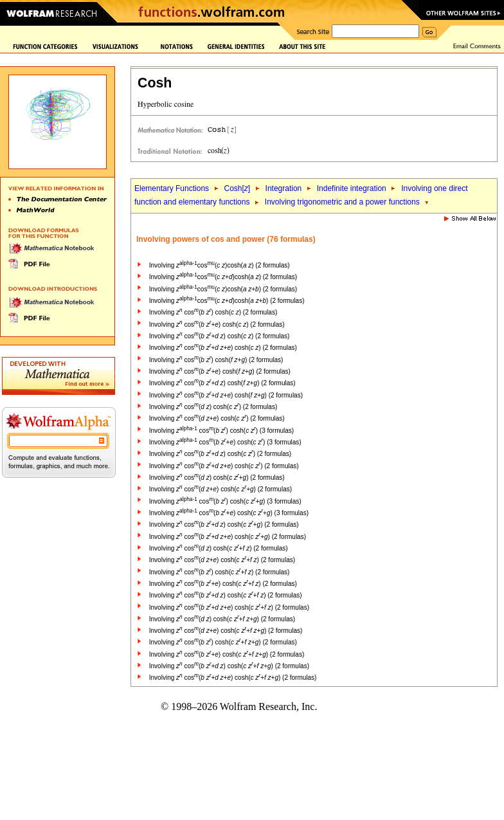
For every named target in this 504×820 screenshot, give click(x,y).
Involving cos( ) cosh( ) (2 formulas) (213, 312)
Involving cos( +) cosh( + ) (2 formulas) (222, 560)
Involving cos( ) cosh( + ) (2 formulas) (219, 548)
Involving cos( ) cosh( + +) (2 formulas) (222, 619)
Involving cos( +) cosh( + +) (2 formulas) (226, 631)
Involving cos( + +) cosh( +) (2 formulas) (226, 395)
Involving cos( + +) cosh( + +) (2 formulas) (233, 678)
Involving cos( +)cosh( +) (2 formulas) (227, 301)
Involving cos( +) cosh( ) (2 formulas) (217, 324)
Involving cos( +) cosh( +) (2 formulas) (220, 371)
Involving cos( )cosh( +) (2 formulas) (223, 289)
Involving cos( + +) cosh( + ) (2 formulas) (229, 607)
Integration (284, 188)
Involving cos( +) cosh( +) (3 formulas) (229, 513)
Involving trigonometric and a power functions (342, 202)
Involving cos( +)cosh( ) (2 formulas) (223, 277)
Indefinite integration (352, 188)
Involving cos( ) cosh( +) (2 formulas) (216, 360)
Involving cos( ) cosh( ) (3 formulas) (221, 431)
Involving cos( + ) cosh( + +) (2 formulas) (229, 666)
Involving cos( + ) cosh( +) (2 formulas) (222, 383)
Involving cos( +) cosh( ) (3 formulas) (225, 442)
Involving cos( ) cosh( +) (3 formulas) (225, 501)
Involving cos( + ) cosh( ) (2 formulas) (220, 336)
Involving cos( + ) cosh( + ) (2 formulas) (226, 595)
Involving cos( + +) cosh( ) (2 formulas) (223, 348)
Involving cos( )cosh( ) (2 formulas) (220, 265)
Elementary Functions (172, 188)
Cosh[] (237, 188)
